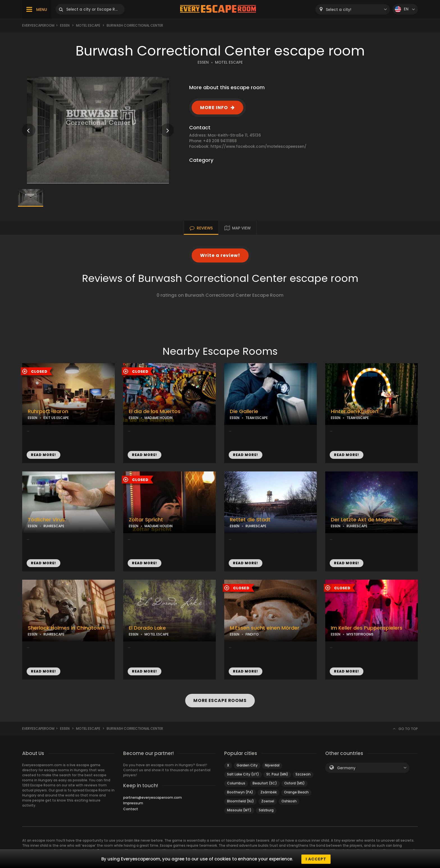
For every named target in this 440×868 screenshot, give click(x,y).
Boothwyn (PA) (240, 792)
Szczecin (303, 774)
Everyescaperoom (38, 25)
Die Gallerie (244, 411)
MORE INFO (214, 108)
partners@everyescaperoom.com (153, 797)
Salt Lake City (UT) (243, 774)
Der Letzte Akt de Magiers (363, 520)
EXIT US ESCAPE (56, 418)
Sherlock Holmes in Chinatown (66, 628)
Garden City (247, 765)
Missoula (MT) (239, 810)
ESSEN (203, 62)
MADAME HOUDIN (159, 418)
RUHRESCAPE (54, 526)
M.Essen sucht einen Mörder (265, 628)
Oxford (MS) (295, 783)
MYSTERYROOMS (360, 634)
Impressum (133, 803)
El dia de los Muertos (155, 411)
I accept (316, 859)
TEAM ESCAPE (257, 418)
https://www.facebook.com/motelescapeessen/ (258, 147)
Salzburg (266, 810)
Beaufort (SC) (265, 783)
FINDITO (252, 634)
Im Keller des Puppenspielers (367, 628)
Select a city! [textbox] (339, 10)
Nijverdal (272, 765)
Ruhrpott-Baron (48, 411)
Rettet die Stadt (250, 520)
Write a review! (220, 255)
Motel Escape (88, 25)
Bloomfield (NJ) (240, 801)
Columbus (236, 783)
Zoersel (268, 801)
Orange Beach (296, 792)
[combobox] (353, 9)
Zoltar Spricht (146, 520)
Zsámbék (269, 792)
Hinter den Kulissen (355, 411)
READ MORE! (43, 455)
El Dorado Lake (147, 628)
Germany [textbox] (346, 768)
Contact (131, 809)
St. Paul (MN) (277, 774)
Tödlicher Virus (46, 520)
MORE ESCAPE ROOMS (220, 700)
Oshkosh (289, 801)
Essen (65, 25)
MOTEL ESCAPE (229, 62)
